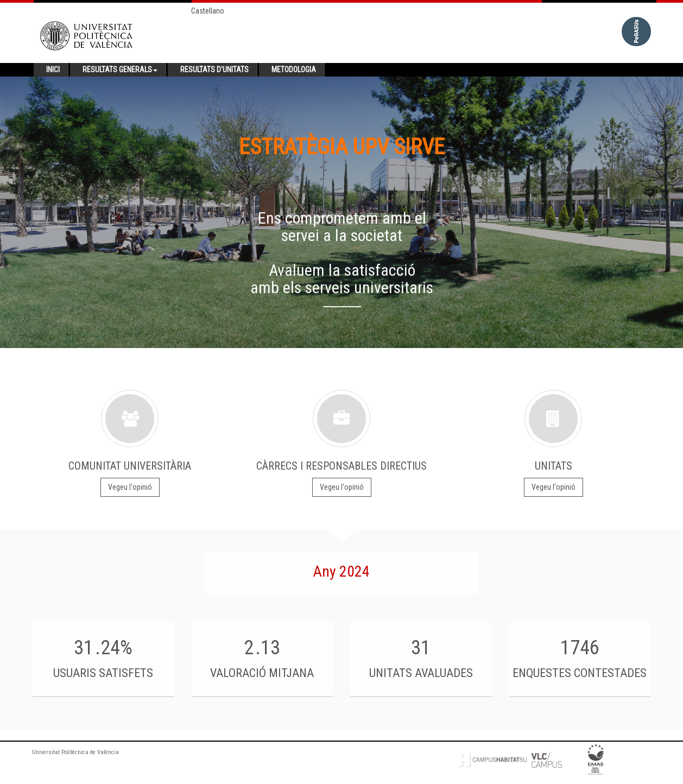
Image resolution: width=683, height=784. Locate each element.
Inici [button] (53, 69)
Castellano (208, 11)
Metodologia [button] (294, 69)
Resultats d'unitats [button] (214, 69)
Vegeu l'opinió (130, 487)
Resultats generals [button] (120, 69)
